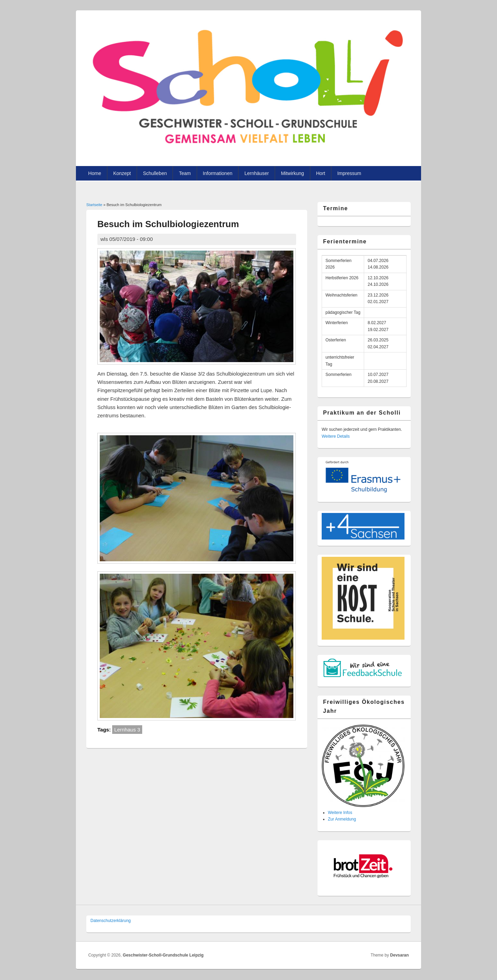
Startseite (94, 205)
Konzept (122, 173)
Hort (321, 173)
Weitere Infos (340, 813)
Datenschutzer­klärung (111, 921)
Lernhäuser (257, 173)
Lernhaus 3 (127, 730)
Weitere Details (336, 436)
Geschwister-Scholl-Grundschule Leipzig (163, 955)
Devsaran (399, 955)
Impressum (349, 173)
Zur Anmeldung (342, 819)
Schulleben (155, 173)
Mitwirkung (293, 173)
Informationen (218, 173)
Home (95, 173)
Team (185, 173)
